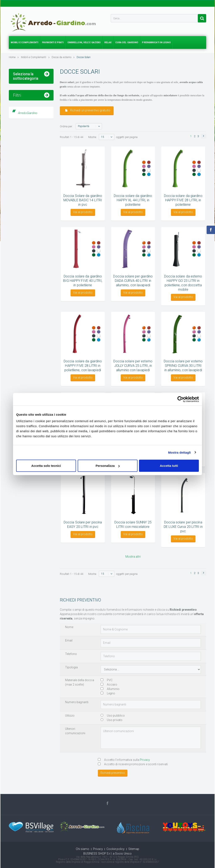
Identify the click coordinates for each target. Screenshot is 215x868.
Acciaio (109, 685)
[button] (204, 136)
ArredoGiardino (28, 183)
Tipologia (71, 667)
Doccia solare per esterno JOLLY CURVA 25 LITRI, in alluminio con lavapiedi (133, 366)
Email (69, 640)
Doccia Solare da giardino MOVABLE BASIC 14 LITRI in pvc (83, 200)
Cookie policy (115, 849)
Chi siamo (83, 849)
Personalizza (108, 466)
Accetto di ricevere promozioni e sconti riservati (133, 764)
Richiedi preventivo (113, 773)
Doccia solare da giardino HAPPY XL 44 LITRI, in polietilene (133, 200)
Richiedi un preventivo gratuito (88, 110)
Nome (69, 627)
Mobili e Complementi (35, 57)
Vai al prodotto (83, 212)
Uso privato (111, 720)
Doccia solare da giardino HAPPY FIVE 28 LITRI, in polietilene (183, 200)
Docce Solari (84, 57)
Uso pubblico (113, 716)
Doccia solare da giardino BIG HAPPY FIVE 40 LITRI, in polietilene (83, 281)
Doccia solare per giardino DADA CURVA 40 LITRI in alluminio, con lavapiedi (133, 281)
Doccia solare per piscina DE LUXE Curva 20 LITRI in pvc (183, 527)
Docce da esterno (63, 57)
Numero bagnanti (77, 702)
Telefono (71, 654)
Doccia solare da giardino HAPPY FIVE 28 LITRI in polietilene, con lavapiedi (83, 366)
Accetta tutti (169, 466)
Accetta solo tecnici (46, 466)
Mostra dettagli (179, 452)
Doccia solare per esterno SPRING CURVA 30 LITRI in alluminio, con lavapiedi (183, 366)
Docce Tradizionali (26, 98)
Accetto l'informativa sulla (124, 760)
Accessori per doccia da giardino (29, 108)
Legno (108, 693)
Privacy (145, 760)
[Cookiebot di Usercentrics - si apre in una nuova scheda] (180, 399)
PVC (107, 680)
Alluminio (110, 689)
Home (14, 57)
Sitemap (134, 849)
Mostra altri (133, 557)
